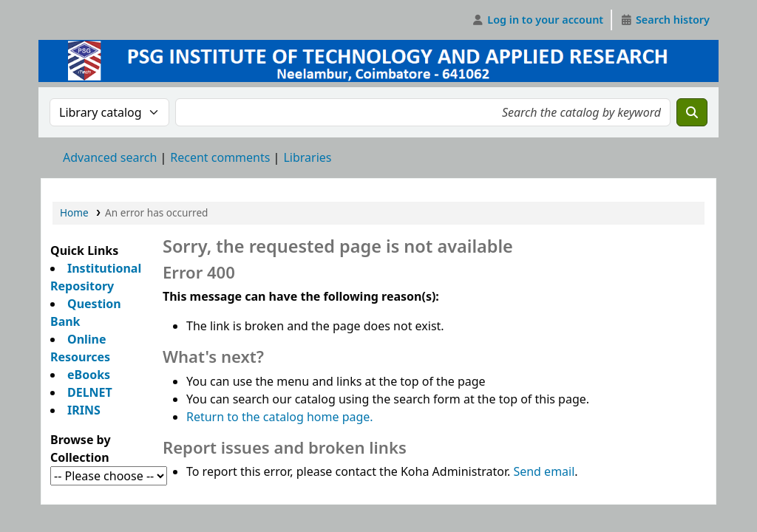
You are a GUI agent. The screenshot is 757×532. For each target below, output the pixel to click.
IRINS (84, 410)
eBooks (89, 375)
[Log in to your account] (538, 20)
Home (74, 212)
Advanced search (110, 157)
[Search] (692, 112)
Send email (544, 471)
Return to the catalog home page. (280, 417)
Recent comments (220, 157)
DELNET (90, 392)
